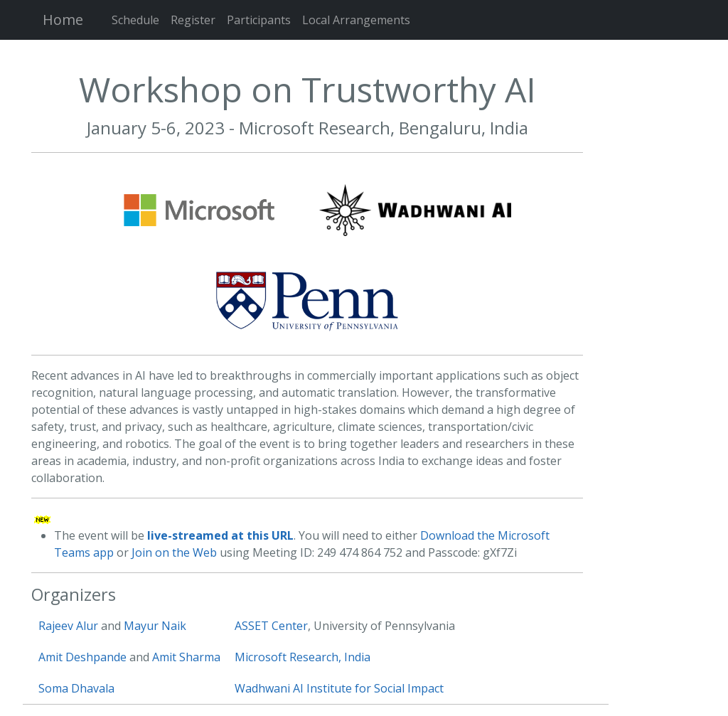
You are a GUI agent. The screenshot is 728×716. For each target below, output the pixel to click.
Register (193, 20)
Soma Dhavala (76, 688)
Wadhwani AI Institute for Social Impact (339, 688)
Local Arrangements (356, 20)
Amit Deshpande (82, 657)
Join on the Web (174, 552)
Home (63, 20)
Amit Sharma (186, 657)
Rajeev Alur (68, 626)
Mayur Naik (155, 626)
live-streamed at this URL (220, 535)
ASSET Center (271, 626)
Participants (259, 20)
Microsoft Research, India (303, 657)
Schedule (135, 20)
